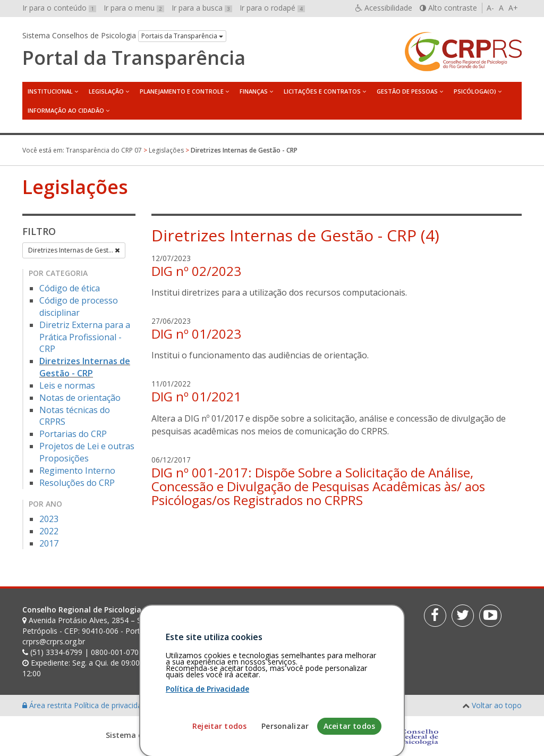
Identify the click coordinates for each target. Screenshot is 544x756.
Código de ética (70, 288)
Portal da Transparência (134, 58)
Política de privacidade (113, 705)
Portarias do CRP (73, 434)
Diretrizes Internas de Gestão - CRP (85, 367)
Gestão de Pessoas (407, 91)
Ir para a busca (202, 8)
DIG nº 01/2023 (196, 334)
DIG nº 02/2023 (196, 271)
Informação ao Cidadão (66, 110)
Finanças (254, 91)
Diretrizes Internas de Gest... (74, 250)
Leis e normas (67, 385)
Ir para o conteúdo (59, 8)
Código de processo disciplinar (79, 306)
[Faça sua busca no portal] (305, 614)
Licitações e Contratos (322, 91)
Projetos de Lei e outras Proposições (87, 452)
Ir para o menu (134, 8)
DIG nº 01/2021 (196, 396)
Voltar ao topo (497, 705)
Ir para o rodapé (272, 8)
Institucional (50, 91)
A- (490, 8)
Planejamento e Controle (182, 91)
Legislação (106, 91)
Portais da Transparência (182, 36)
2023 (49, 519)
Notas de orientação (80, 398)
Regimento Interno (77, 471)
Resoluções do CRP (77, 483)
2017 (49, 543)
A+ (513, 8)
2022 (49, 531)
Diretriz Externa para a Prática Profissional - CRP (85, 337)
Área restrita (48, 705)
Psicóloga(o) (475, 91)
